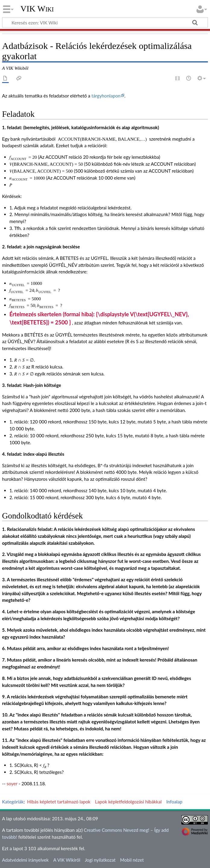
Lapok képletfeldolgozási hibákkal (128, 802)
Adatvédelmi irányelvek (25, 860)
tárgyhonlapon (106, 96)
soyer (12, 783)
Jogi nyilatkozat (100, 860)
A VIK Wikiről (67, 860)
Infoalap (174, 802)
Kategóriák (13, 802)
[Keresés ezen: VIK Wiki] (105, 22)
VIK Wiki (37, 9)
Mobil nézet (132, 860)
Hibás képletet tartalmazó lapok (59, 802)
